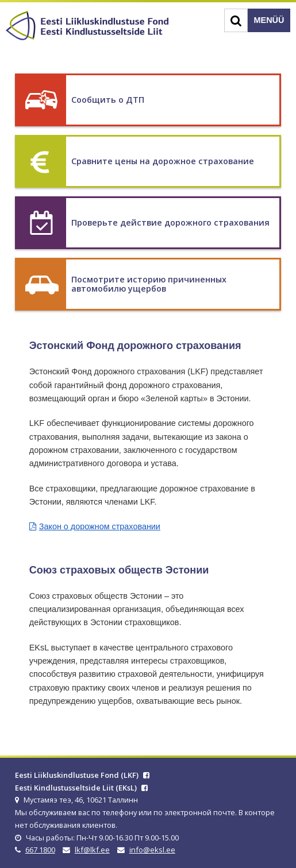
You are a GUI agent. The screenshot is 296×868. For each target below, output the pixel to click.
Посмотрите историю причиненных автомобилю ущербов (149, 284)
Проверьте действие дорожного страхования (170, 222)
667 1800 (40, 850)
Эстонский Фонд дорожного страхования (135, 346)
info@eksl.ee (152, 850)
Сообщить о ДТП (108, 100)
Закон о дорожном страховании (100, 526)
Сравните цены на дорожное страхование (163, 161)
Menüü (269, 20)
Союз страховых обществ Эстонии (119, 570)
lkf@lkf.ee (92, 850)
